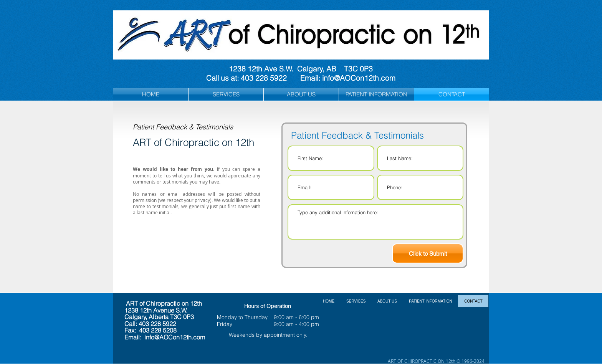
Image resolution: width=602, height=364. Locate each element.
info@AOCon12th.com (359, 78)
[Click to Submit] (428, 253)
